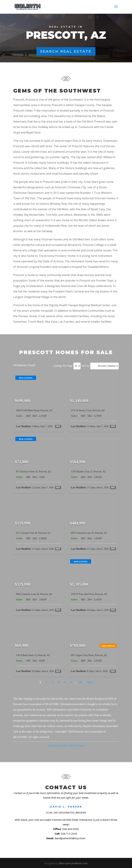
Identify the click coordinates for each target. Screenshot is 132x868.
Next (90, 682)
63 (81, 682)
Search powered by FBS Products (66, 746)
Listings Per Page (63, 366)
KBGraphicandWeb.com (73, 863)
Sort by (86, 366)
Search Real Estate (66, 51)
